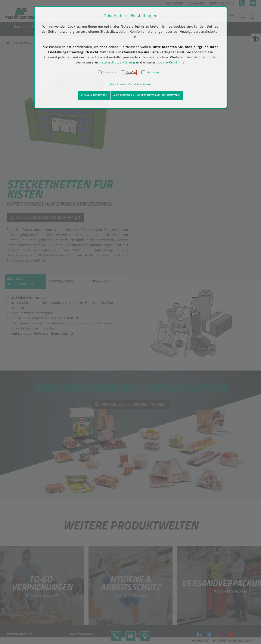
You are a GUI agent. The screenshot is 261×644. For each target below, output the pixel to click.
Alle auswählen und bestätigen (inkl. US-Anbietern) (147, 95)
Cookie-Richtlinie (171, 62)
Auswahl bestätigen (94, 95)
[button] (130, 84)
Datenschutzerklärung (117, 62)
